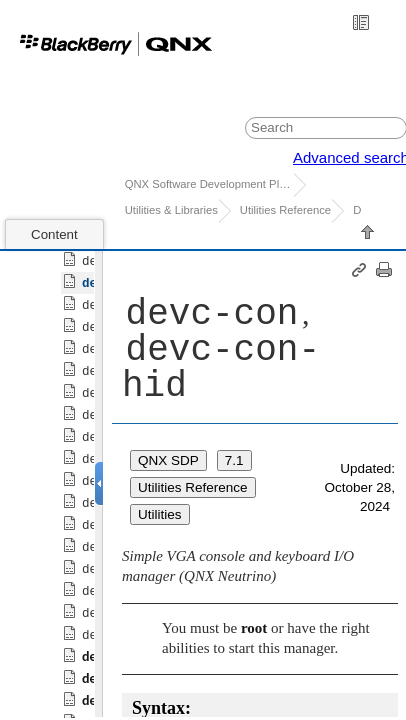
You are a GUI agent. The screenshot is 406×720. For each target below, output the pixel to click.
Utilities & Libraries (171, 210)
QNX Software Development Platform (209, 184)
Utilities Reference (285, 210)
